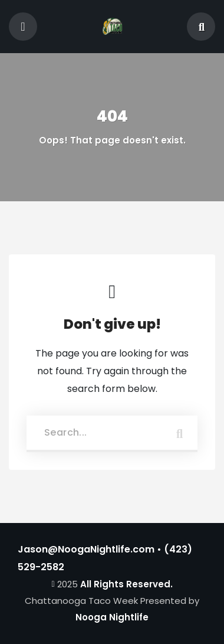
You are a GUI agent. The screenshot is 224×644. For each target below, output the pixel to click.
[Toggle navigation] (23, 27)
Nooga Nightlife (112, 617)
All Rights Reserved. (126, 584)
